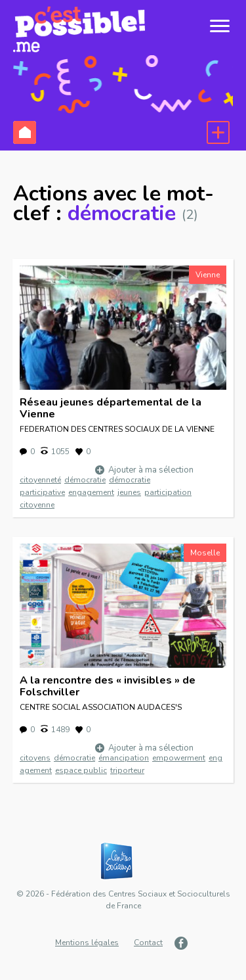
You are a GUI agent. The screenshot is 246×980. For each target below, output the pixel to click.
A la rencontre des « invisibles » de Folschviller (108, 686)
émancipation (124, 758)
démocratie (85, 480)
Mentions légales (87, 943)
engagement (91, 492)
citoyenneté (40, 480)
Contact (148, 943)
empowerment (179, 758)
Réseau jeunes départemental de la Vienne (111, 408)
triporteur (127, 770)
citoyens (35, 758)
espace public (81, 770)
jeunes (129, 492)
